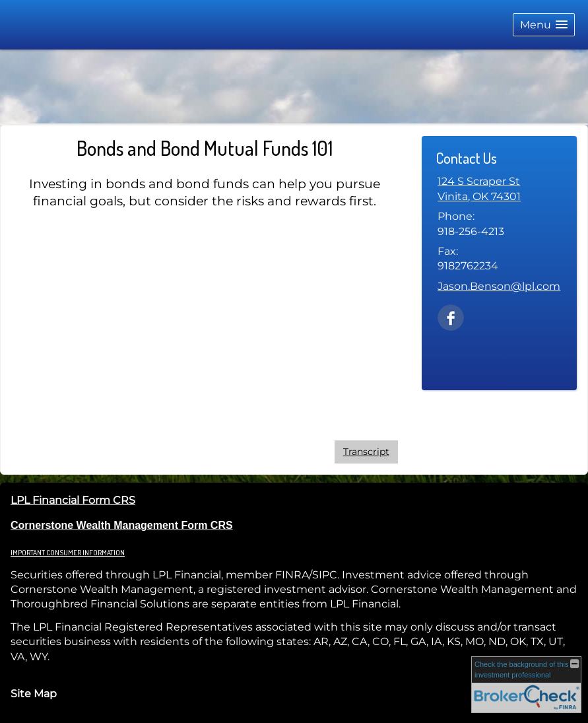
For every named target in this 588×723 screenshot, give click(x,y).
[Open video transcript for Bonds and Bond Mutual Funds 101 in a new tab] (366, 452)
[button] (544, 25)
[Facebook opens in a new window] (451, 317)
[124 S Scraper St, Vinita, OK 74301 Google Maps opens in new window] (479, 189)
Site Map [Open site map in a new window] (34, 694)
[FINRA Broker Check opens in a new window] (526, 684)
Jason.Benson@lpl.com (499, 286)
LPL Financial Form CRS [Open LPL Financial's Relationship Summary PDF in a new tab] (73, 500)
